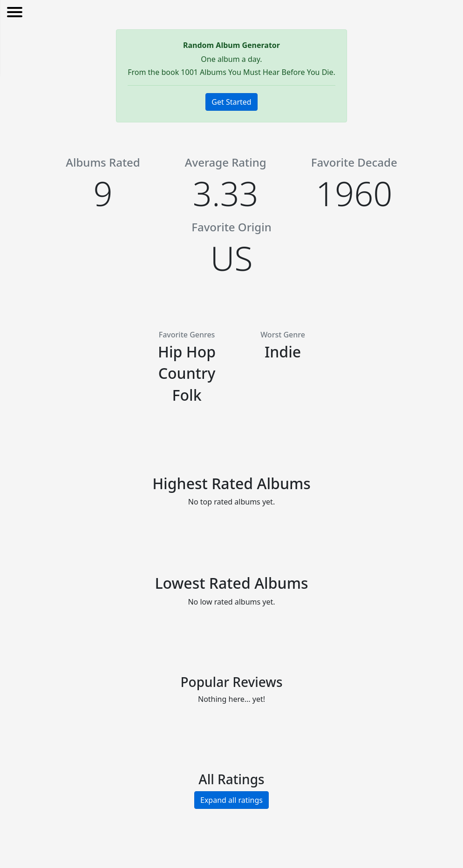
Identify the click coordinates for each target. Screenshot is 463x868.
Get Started (231, 102)
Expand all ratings (231, 800)
